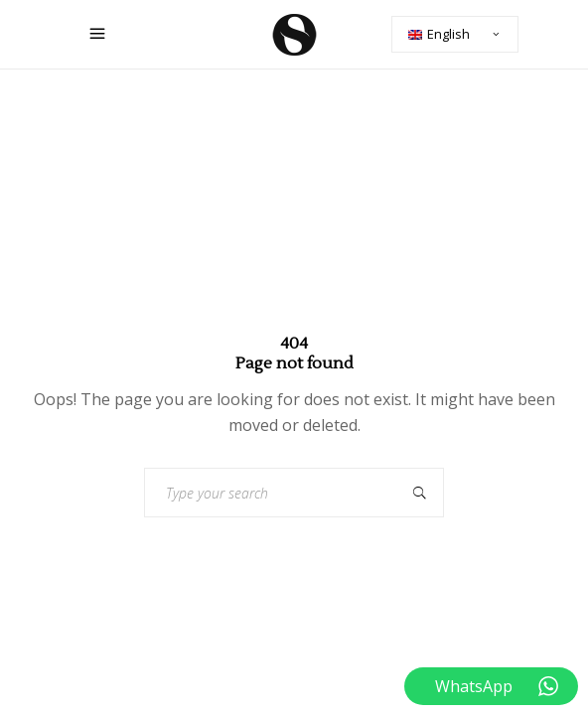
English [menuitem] (448, 34)
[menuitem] (455, 34)
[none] (455, 34)
